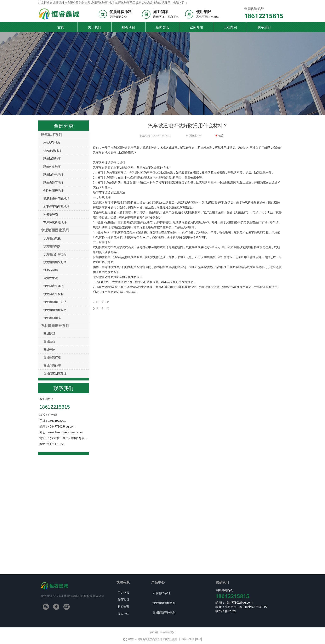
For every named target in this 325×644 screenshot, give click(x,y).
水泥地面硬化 (52, 238)
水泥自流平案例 (53, 286)
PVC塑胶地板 (52, 143)
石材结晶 (49, 342)
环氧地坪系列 (51, 135)
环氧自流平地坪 (53, 183)
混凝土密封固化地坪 (56, 199)
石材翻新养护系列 (55, 326)
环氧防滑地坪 (52, 159)
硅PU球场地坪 (52, 151)
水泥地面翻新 (52, 246)
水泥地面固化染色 (55, 310)
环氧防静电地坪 (53, 175)
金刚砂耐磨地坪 (53, 191)
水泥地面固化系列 (55, 230)
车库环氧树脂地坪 (55, 223)
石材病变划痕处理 (55, 374)
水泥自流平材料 (53, 294)
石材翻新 (49, 334)
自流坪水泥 (51, 278)
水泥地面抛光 (52, 318)
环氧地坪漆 (51, 214)
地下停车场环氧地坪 (56, 207)
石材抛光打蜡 (52, 358)
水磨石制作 (51, 270)
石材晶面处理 (52, 366)
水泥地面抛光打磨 (55, 262)
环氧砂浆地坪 (52, 167)
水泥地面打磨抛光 (55, 254)
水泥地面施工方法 (55, 302)
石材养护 (49, 350)
